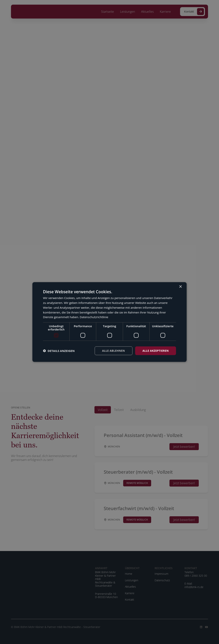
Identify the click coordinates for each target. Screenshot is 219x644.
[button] (59, 351)
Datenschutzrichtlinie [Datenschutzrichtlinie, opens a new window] (94, 317)
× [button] (180, 287)
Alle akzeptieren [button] (156, 351)
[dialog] (109, 322)
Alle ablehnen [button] (114, 351)
